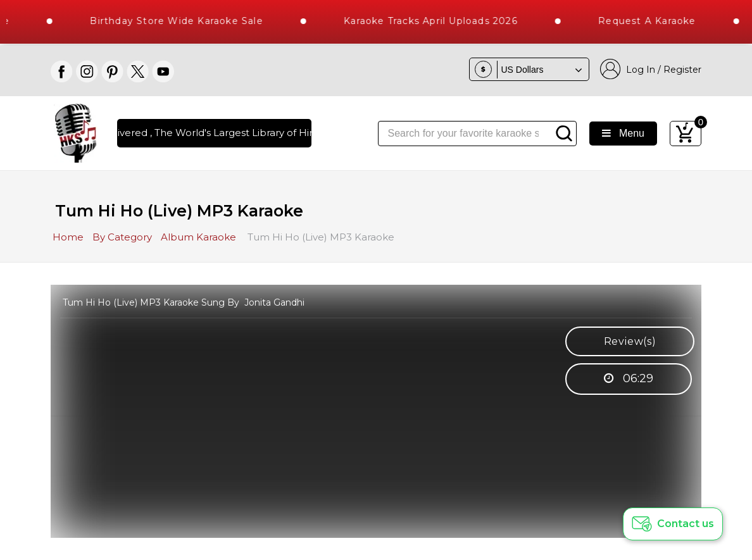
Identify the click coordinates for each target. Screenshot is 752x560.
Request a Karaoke (652, 21)
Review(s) (630, 341)
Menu (623, 133)
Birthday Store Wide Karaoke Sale (182, 21)
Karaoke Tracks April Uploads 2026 (436, 21)
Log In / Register (651, 69)
